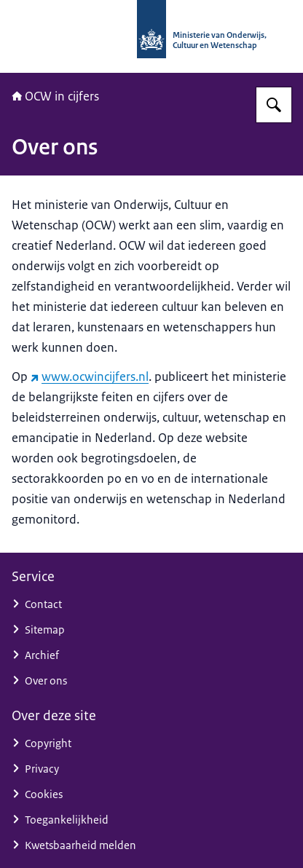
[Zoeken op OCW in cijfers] (274, 105)
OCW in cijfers (55, 96)
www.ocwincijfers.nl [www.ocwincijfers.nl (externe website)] (90, 376)
